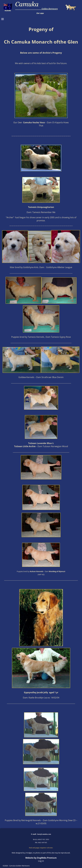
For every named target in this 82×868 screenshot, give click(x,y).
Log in (41, 861)
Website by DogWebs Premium (41, 858)
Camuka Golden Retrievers (19, 866)
